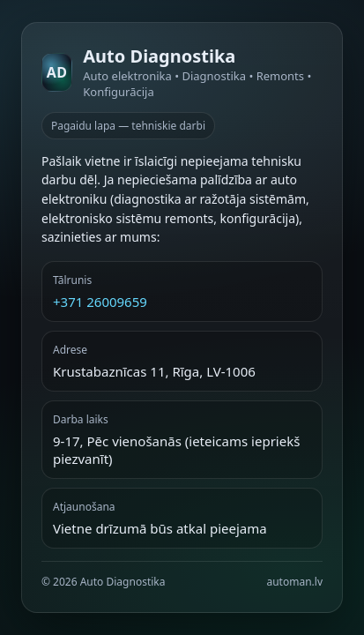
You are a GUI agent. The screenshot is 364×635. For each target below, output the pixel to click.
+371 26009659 (100, 302)
